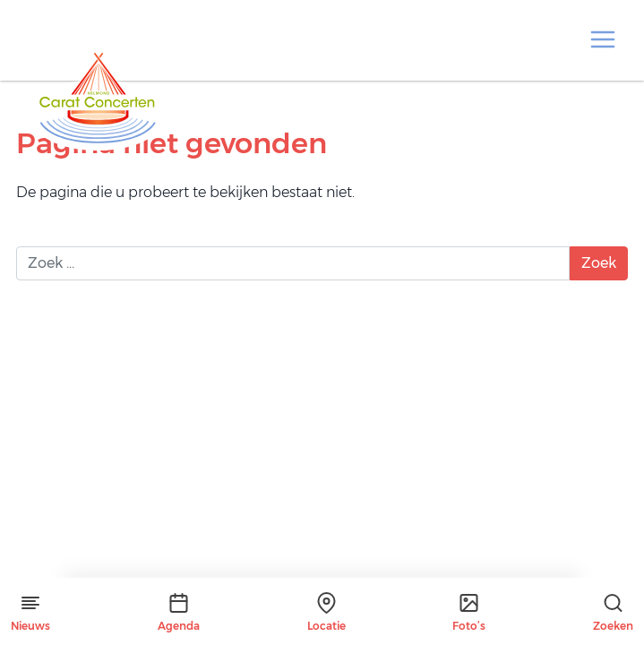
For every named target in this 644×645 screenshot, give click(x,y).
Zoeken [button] (613, 612)
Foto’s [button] (469, 612)
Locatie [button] (326, 612)
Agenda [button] (179, 612)
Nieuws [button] (30, 612)
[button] (603, 39)
